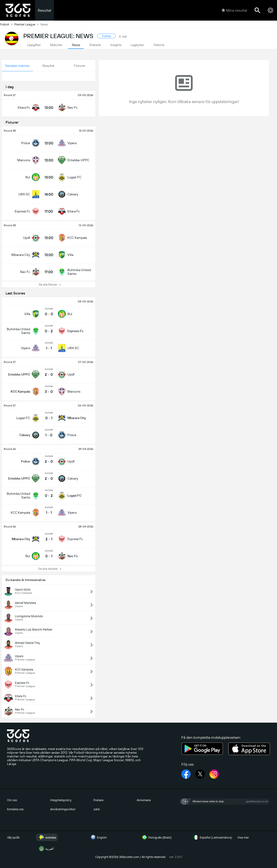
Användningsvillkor (63, 809)
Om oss (12, 800)
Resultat (44, 10)
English (98, 837)
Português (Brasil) (156, 837)
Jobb (97, 809)
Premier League (27, 24)
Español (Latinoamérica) (212, 837)
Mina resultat (234, 10)
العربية (46, 849)
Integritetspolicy (61, 800)
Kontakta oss (15, 809)
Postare (98, 800)
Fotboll (7, 24)
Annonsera (144, 800)
